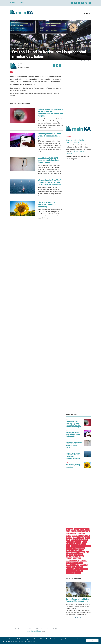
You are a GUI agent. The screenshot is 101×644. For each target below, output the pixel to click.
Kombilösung (76, 536)
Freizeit (74, 531)
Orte (87, 552)
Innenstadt (82, 552)
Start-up (80, 563)
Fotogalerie (69, 569)
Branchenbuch (80, 548)
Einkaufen (69, 538)
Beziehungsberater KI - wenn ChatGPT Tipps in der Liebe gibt (50, 136)
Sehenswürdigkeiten (72, 552)
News (71, 529)
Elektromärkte (70, 573)
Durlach (77, 565)
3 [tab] (79, 617)
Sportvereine (77, 558)
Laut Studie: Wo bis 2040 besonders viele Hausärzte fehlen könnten (49, 160)
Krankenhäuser (70, 548)
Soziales (83, 544)
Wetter (68, 540)
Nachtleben (69, 556)
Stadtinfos (86, 531)
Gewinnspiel (78, 542)
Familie (84, 542)
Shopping (75, 550)
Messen (74, 534)
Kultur (79, 534)
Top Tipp (80, 567)
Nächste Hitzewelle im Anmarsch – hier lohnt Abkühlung (73, 466)
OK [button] (92, 640)
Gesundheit (69, 542)
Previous (68, 590)
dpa (19, 66)
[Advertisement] (78, 92)
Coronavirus (82, 529)
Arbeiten (74, 546)
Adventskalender (78, 554)
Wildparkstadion (79, 556)
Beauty (74, 567)
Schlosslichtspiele (71, 563)
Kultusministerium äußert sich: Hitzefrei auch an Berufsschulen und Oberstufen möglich (50, 113)
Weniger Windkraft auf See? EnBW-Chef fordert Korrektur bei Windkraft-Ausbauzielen (50, 182)
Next (88, 590)
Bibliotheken (70, 565)
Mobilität (80, 531)
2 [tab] (77, 617)
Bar (78, 561)
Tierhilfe (81, 538)
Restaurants (81, 546)
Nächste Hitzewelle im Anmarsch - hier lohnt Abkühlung (47, 205)
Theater (82, 550)
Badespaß (74, 540)
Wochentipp (76, 544)
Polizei (68, 534)
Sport (76, 529)
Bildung (75, 538)
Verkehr (88, 546)
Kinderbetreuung (71, 561)
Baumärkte (79, 571)
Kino (80, 540)
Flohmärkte (77, 569)
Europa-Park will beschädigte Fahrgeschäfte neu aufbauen (78, 600)
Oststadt (69, 567)
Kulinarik (87, 536)
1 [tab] (76, 617)
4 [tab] (81, 617)
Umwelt (87, 538)
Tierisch (68, 536)
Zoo (82, 536)
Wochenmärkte (70, 571)
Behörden (69, 554)
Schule (68, 546)
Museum (85, 540)
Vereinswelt (84, 565)
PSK (83, 534)
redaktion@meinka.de (34, 631)
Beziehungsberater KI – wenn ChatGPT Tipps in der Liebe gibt (73, 434)
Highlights (69, 558)
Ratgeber (69, 550)
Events (68, 531)
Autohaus (78, 573)
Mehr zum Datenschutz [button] (28, 641)
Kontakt (13, 3)
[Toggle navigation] (87, 13)
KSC (88, 529)
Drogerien (85, 569)
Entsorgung (83, 561)
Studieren (69, 544)
